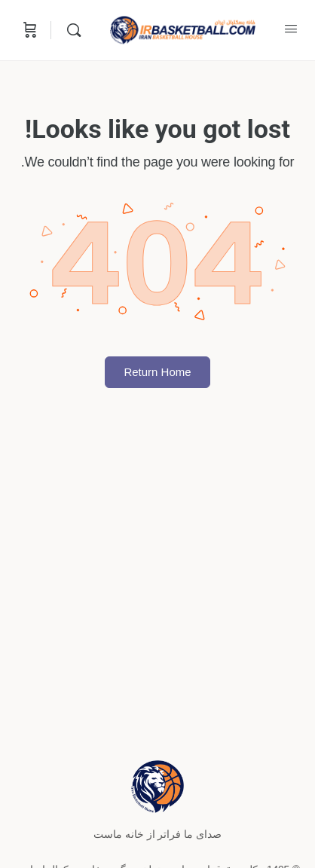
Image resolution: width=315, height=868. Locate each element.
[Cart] (29, 30)
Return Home (157, 372)
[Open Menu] (291, 29)
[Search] (70, 30)
